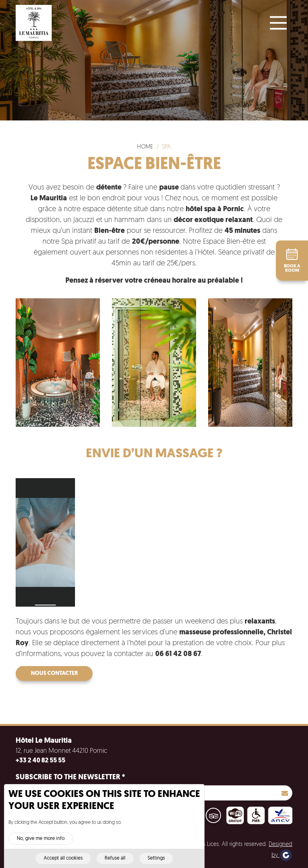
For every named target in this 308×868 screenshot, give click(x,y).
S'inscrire (285, 793)
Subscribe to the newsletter (70, 777)
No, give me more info (41, 845)
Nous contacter (54, 673)
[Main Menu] (278, 23)
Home (145, 147)
